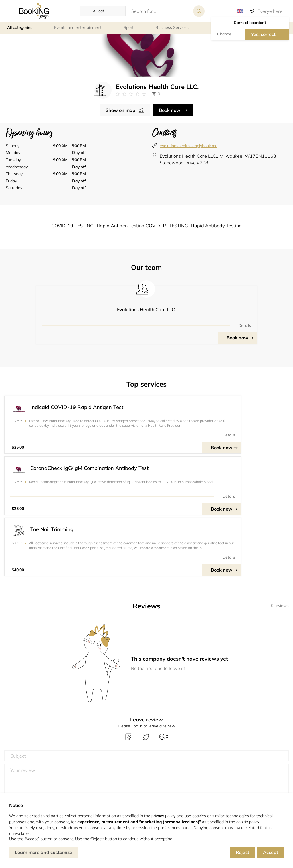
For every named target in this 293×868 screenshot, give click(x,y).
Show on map (120, 111)
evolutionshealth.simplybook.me (189, 147)
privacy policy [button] (163, 816)
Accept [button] (271, 852)
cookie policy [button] (248, 822)
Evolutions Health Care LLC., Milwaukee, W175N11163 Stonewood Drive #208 (218, 160)
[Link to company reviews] (131, 95)
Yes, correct (263, 35)
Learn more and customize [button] (43, 852)
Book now (170, 111)
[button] (9, 11)
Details (182, 326)
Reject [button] (242, 852)
